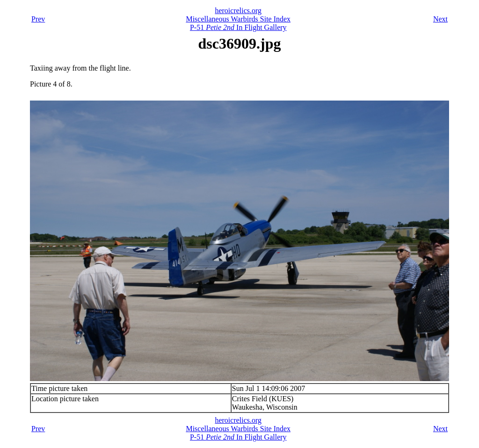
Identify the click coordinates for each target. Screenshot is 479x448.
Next (440, 19)
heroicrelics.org (238, 11)
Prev (38, 19)
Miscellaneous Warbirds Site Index (238, 19)
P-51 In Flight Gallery (238, 27)
